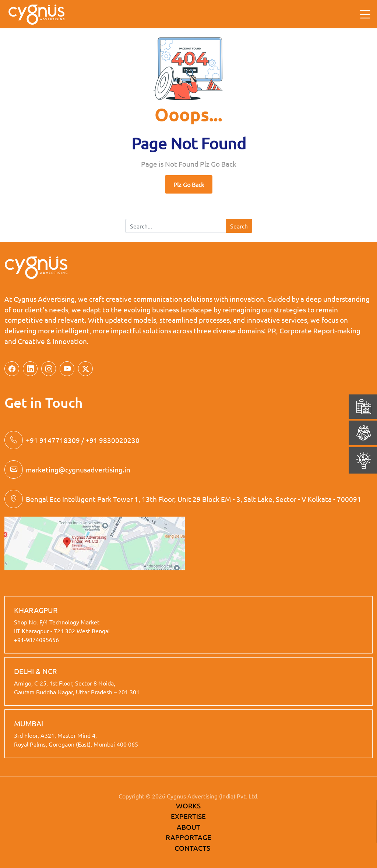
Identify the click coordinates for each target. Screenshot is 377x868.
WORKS (188, 805)
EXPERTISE (188, 816)
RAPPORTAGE (188, 837)
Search (239, 226)
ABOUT (188, 827)
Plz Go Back (189, 184)
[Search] (176, 226)
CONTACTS (192, 848)
